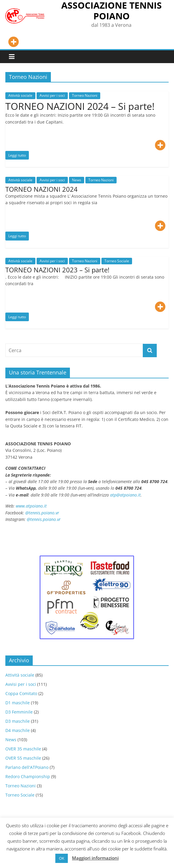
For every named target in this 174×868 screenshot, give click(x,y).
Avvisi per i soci (52, 95)
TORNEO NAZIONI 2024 (41, 189)
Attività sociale (20, 95)
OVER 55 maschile (23, 758)
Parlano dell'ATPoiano (27, 767)
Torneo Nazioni (85, 95)
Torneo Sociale (117, 261)
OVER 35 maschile (23, 749)
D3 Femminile (19, 712)
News (77, 180)
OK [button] (62, 858)
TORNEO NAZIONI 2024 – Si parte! (80, 106)
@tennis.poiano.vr (43, 513)
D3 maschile (18, 721)
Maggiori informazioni (95, 858)
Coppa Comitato (21, 693)
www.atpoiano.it (31, 506)
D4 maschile (18, 730)
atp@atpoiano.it (125, 495)
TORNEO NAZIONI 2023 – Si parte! (57, 270)
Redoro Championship (28, 776)
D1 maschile (18, 703)
